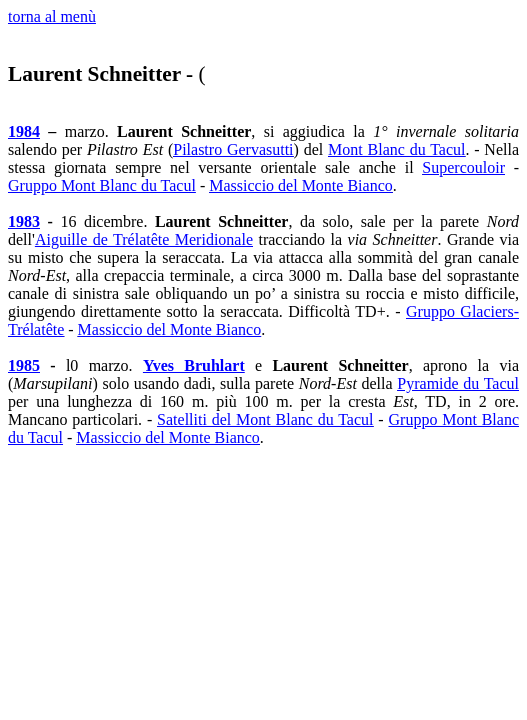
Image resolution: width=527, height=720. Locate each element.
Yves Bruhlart (194, 365)
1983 (24, 221)
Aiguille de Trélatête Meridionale (144, 239)
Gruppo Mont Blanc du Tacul (102, 185)
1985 (24, 365)
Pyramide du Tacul (458, 383)
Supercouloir (463, 167)
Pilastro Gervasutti (233, 149)
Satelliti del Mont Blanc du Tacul (265, 419)
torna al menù (52, 16)
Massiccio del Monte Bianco (301, 185)
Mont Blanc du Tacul (396, 149)
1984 (24, 131)
